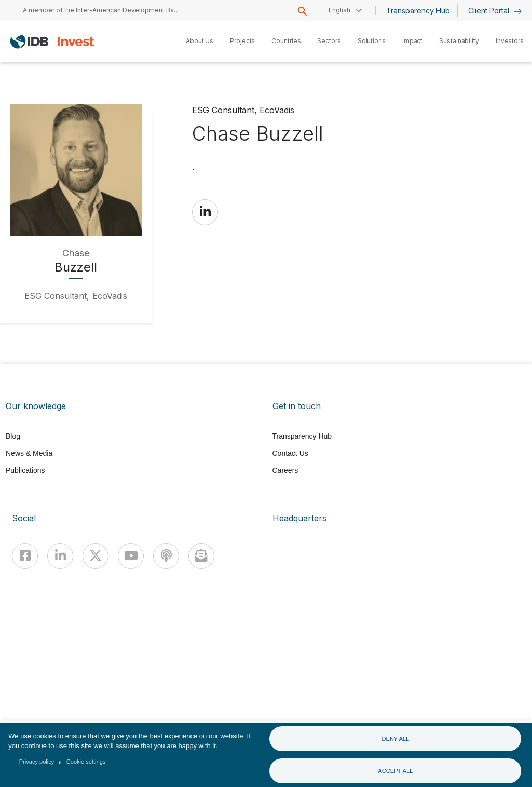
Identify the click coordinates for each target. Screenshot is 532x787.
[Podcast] (166, 556)
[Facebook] (25, 556)
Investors (510, 41)
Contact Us (290, 453)
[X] (96, 556)
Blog (13, 436)
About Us (200, 41)
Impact (412, 41)
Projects (242, 41)
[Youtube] (131, 556)
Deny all (396, 739)
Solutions (372, 41)
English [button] (339, 10)
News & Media (29, 453)
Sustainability (459, 41)
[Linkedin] (60, 556)
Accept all (395, 771)
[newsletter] (201, 556)
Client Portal (495, 11)
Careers (285, 470)
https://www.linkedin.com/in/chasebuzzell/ (205, 212)
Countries (286, 41)
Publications (25, 470)
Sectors (329, 41)
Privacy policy (37, 762)
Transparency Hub (418, 11)
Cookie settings (86, 762)
